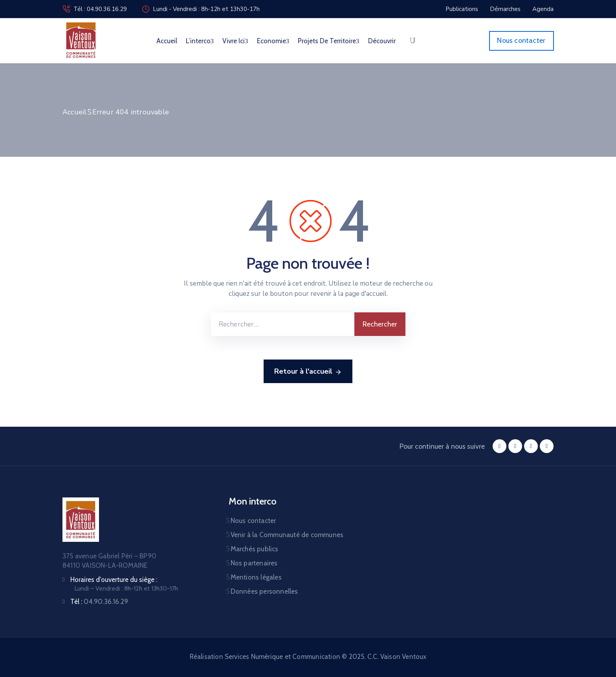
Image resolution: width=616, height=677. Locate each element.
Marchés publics (255, 549)
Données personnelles (264, 591)
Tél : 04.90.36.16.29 (100, 9)
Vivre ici (235, 41)
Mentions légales (256, 577)
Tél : (99, 602)
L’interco (200, 41)
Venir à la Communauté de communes (287, 535)
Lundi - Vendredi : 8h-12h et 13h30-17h (206, 9)
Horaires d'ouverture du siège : (114, 580)
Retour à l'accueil (308, 372)
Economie (273, 41)
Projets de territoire (329, 41)
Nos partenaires (254, 563)
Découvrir (382, 41)
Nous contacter (253, 521)
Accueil (167, 41)
